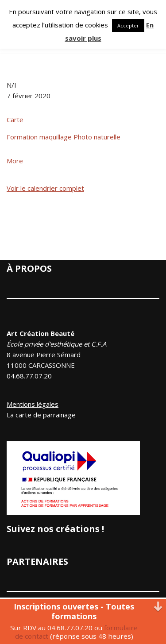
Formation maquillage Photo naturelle (64, 137)
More (15, 161)
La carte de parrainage (41, 415)
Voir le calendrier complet (45, 188)
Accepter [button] (128, 25)
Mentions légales (33, 404)
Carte (15, 120)
